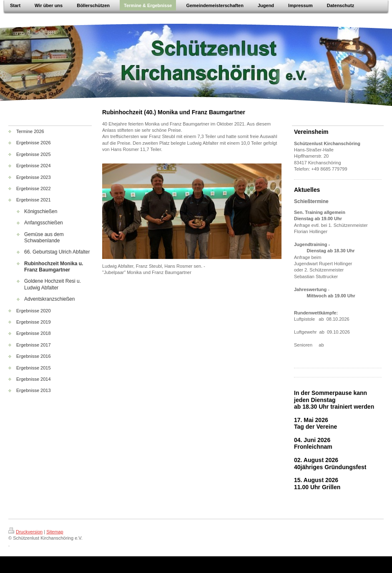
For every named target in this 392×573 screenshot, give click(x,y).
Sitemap (55, 532)
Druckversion (25, 532)
